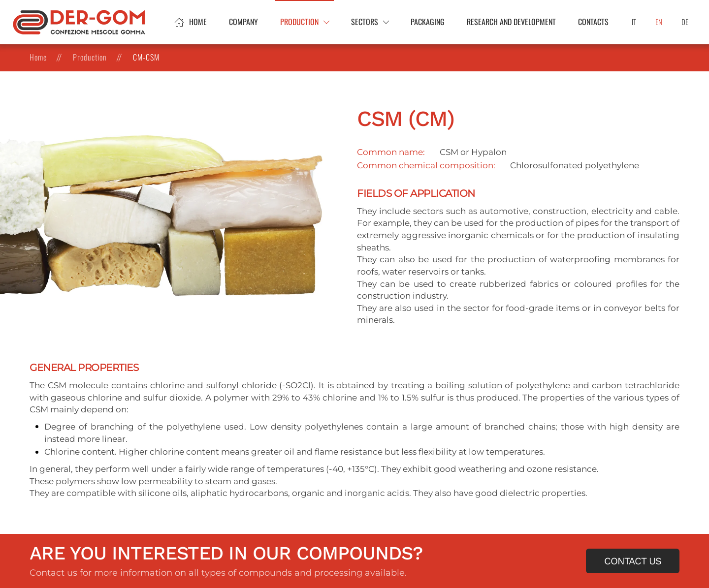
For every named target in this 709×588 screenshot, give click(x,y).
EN (659, 22)
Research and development (511, 22)
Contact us (633, 561)
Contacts (593, 22)
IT (634, 22)
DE (685, 22)
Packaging (428, 22)
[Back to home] (81, 22)
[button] (305, 22)
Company (243, 22)
